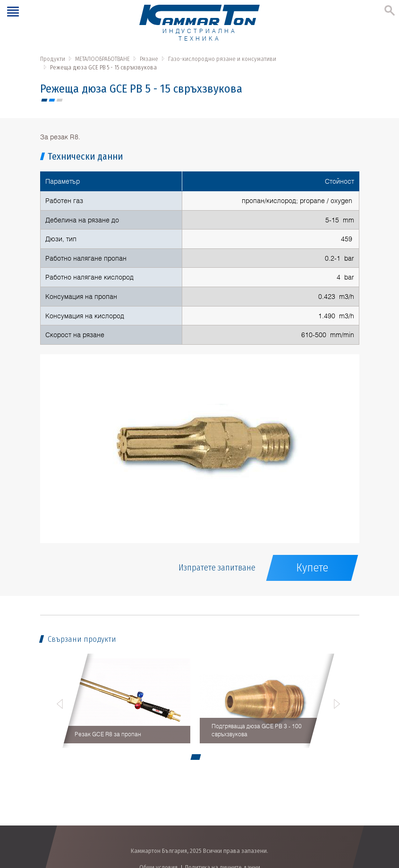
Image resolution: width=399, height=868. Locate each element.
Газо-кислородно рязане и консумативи (222, 59)
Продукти (53, 59)
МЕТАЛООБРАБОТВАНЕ (102, 59)
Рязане (149, 59)
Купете (312, 568)
